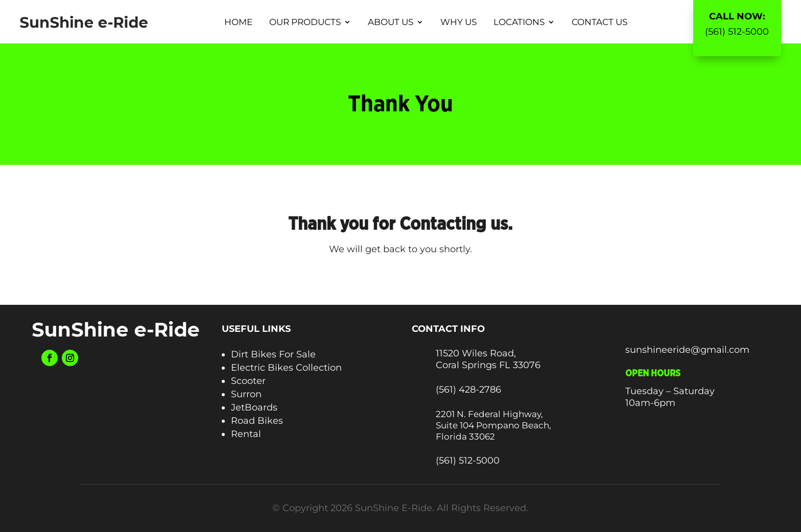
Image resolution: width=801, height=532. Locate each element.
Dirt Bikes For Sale (273, 354)
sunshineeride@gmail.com (687, 350)
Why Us (458, 22)
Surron (246, 394)
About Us (391, 22)
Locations (519, 22)
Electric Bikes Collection (286, 368)
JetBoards (254, 407)
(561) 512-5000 (737, 32)
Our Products (305, 22)
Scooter (248, 381)
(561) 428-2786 (468, 390)
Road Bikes (257, 421)
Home (238, 22)
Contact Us (599, 22)
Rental (246, 434)
